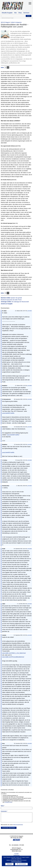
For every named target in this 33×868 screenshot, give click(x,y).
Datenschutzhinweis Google (8, 18)
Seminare (26, 13)
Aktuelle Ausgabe (7, 13)
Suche (29, 16)
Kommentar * (4, 811)
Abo (15, 13)
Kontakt (16, 854)
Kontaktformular (8, 802)
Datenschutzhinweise (18, 825)
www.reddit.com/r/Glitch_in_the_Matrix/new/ (14, 653)
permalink (30, 311)
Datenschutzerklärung (16, 862)
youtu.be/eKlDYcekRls (8, 452)
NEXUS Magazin (5, 22)
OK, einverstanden (21, 864)
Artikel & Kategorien (16, 22)
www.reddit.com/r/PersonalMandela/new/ (13, 657)
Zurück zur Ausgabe (7, 304)
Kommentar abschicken (9, 828)
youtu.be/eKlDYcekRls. (8, 413)
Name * (3, 806)
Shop (20, 13)
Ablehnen (9, 864)
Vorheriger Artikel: (15, 302)
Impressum (16, 855)
